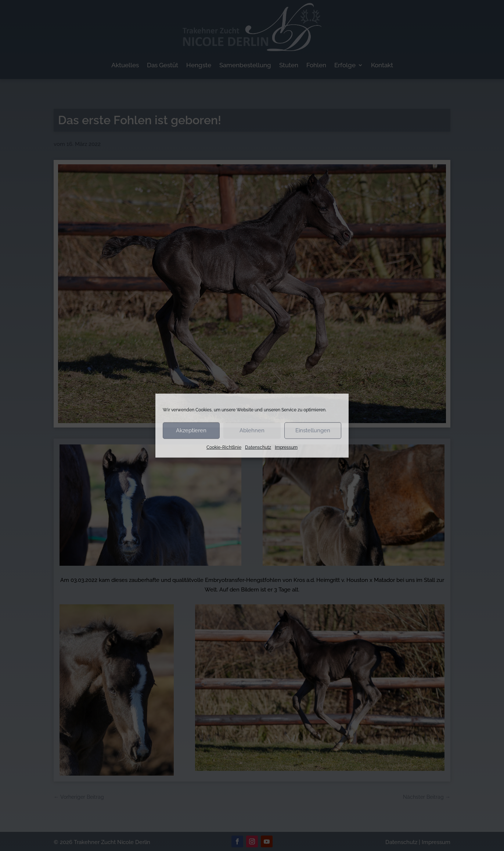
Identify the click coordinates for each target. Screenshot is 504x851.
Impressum (286, 447)
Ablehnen (252, 430)
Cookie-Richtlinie (224, 447)
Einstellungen (313, 430)
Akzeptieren (191, 430)
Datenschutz (258, 447)
